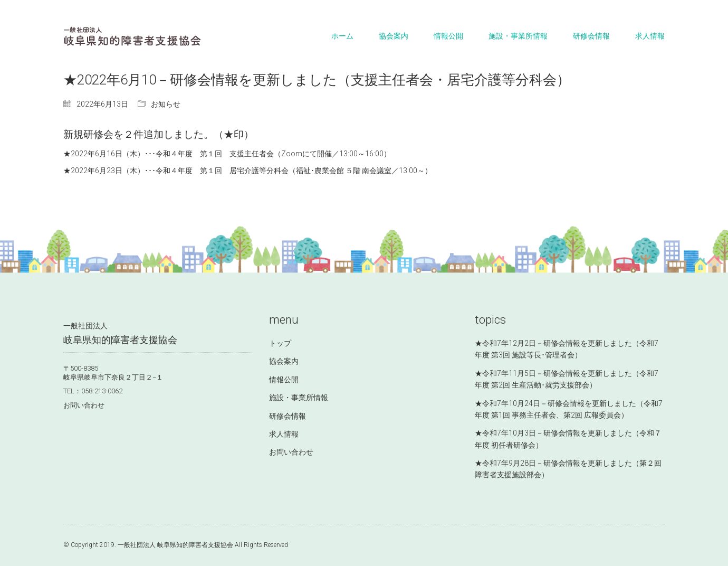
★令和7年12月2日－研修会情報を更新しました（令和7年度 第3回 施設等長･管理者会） (567, 349)
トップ (280, 343)
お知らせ (166, 104)
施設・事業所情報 (299, 398)
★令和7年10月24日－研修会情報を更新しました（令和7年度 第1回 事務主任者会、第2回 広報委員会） (569, 409)
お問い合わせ (84, 405)
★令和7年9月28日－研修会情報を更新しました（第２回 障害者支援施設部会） (568, 469)
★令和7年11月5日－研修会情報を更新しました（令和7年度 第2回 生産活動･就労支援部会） (567, 379)
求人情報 (284, 434)
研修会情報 (288, 416)
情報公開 (284, 380)
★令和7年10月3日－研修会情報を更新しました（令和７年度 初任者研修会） (568, 439)
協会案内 (284, 361)
